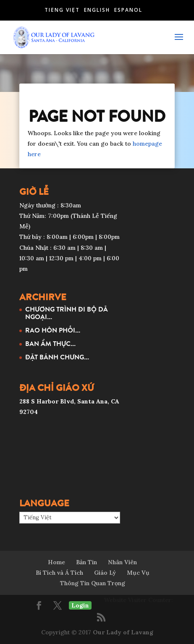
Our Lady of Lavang (123, 632)
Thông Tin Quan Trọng (93, 583)
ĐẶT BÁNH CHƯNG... (57, 357)
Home (56, 562)
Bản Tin (87, 562)
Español (128, 10)
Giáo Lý (105, 573)
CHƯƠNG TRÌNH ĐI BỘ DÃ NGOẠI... (67, 313)
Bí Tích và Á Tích (59, 573)
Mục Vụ (138, 573)
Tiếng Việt (62, 10)
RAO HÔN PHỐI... (53, 330)
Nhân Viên (122, 562)
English (97, 10)
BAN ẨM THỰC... (50, 343)
